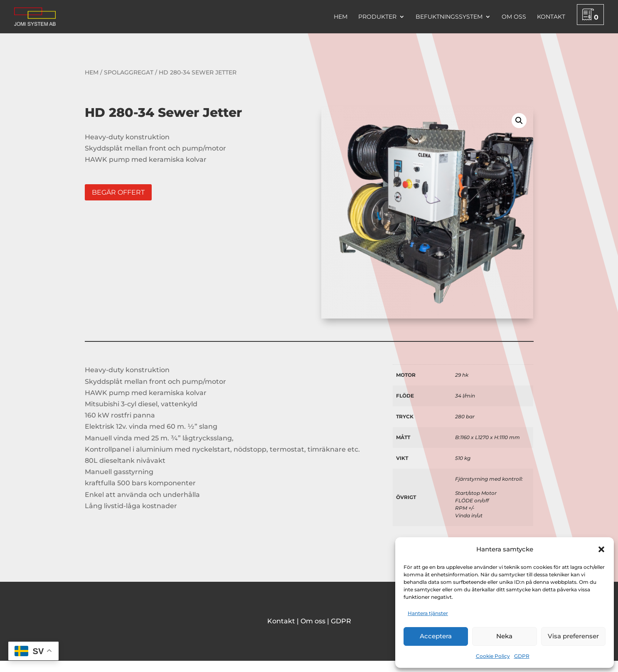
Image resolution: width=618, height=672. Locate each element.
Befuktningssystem (449, 17)
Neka (504, 636)
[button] (601, 549)
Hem (341, 17)
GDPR (522, 656)
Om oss (514, 17)
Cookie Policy (493, 656)
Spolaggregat (129, 72)
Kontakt (551, 17)
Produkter (377, 17)
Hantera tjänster (428, 613)
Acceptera (436, 636)
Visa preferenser (573, 636)
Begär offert (118, 192)
